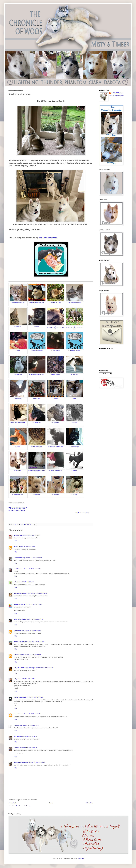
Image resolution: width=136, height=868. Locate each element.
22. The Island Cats (37, 422)
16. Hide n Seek (74, 375)
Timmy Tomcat (18, 535)
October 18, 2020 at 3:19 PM (25, 582)
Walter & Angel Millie (20, 619)
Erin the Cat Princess (20, 697)
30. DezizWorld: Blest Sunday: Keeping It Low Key (37, 471)
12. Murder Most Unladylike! (74, 351)
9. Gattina (18, 351)
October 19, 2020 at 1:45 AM (35, 697)
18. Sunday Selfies (36, 399)
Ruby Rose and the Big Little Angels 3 (25, 668)
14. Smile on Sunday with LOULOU (37, 375)
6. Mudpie (36, 327)
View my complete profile (117, 96)
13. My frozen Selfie (18, 375)
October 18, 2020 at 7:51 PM (45, 668)
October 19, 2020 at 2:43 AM (31, 725)
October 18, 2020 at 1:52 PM (34, 558)
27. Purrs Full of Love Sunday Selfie (56, 447)
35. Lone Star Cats (55, 495)
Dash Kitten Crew (19, 630)
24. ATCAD (74, 422)
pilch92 (16, 547)
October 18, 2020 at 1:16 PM (31, 535)
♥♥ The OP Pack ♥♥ (117, 93)
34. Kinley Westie (37, 495)
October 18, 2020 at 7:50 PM (33, 655)
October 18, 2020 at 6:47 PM (36, 642)
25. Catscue (18, 447)
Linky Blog (86, 513)
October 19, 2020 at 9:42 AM (29, 748)
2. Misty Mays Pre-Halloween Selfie (37, 303)
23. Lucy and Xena (55, 422)
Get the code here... (17, 511)
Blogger (82, 859)
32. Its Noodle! (74, 471)
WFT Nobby (17, 736)
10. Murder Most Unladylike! (37, 351)
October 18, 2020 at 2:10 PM (32, 569)
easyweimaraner (19, 714)
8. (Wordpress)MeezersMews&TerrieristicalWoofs (74, 328)
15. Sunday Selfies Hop (55, 375)
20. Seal (74, 399)
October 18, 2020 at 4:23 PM (35, 619)
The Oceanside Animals (21, 763)
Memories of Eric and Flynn (22, 593)
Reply (15, 541)
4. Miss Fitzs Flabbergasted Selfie (74, 303)
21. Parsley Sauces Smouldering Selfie (18, 422)
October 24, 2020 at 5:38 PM (37, 763)
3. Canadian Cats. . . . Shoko (55, 303)
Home (51, 803)
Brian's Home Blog (19, 558)
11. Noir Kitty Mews (55, 351)
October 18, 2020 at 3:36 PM (34, 604)
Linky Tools (78, 513)
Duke (15, 582)
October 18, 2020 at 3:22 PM (39, 593)
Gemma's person (19, 655)
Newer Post (12, 803)
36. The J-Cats (74, 495)
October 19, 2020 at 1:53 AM (32, 714)
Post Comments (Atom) (23, 806)
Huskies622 (17, 748)
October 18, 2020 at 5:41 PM (33, 630)
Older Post (89, 803)
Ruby (15, 679)
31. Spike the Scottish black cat (55, 471)
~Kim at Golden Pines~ (21, 642)
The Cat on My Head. (48, 238)
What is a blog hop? (18, 508)
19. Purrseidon (56, 399)
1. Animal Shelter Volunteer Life (18, 303)
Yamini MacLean (19, 569)
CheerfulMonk (18, 725)
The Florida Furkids (19, 604)
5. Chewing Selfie (18, 327)
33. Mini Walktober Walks (18, 495)
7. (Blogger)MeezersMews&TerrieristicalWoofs (55, 328)
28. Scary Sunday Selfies (74, 447)
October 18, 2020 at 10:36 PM (26, 679)
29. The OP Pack (18, 471)
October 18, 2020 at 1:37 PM (27, 547)
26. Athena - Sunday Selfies (37, 447)
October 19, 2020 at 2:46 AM (29, 736)
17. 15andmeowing (18, 399)
